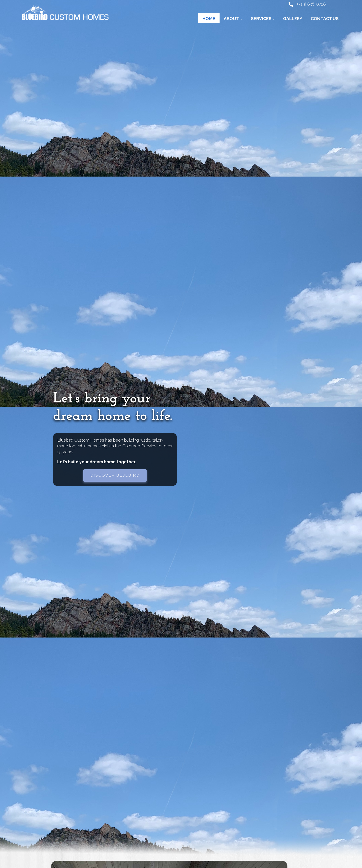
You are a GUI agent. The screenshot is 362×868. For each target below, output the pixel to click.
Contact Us (325, 18)
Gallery (293, 18)
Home (209, 18)
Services (261, 18)
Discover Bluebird (115, 475)
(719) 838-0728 (307, 4)
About (231, 18)
